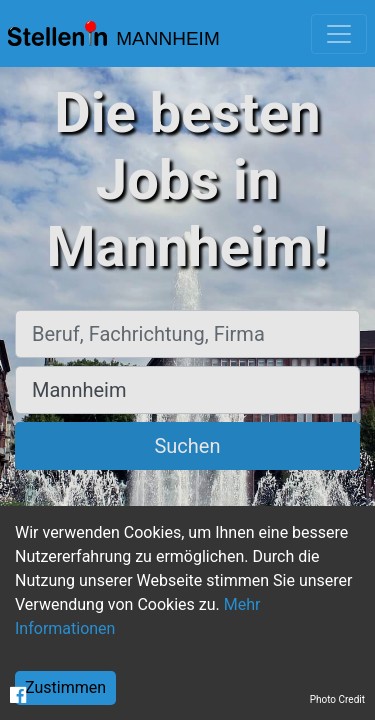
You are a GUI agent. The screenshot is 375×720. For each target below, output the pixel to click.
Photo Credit (337, 699)
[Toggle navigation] (339, 34)
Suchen (187, 446)
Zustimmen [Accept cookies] (65, 687)
